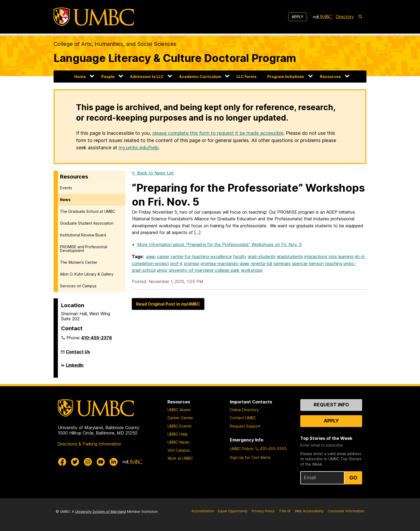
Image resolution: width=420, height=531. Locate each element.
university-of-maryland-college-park (204, 270)
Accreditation (203, 511)
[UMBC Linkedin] (114, 462)
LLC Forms (247, 77)
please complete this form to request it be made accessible (218, 133)
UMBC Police (241, 449)
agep (151, 257)
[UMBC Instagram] (88, 462)
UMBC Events (179, 426)
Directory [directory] (345, 17)
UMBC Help (178, 434)
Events (66, 188)
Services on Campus (78, 286)
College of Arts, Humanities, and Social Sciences (115, 44)
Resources (330, 77)
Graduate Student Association (87, 223)
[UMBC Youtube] (101, 462)
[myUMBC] (322, 17)
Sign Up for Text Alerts (250, 457)
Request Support (245, 426)
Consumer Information (346, 511)
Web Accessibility (309, 511)
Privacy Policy (263, 511)
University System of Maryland (101, 512)
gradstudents (290, 257)
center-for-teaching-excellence (201, 257)
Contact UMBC (243, 418)
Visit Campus (179, 450)
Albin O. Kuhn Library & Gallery (87, 274)
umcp (162, 270)
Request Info (331, 405)
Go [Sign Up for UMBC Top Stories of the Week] (353, 478)
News (65, 200)
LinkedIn (75, 367)
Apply (298, 17)
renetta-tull (261, 263)
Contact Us (78, 352)
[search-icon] (361, 17)
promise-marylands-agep (225, 263)
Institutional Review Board (83, 235)
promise (192, 263)
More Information (219, 244)
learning (346, 257)
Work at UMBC (180, 458)
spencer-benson (308, 263)
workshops (252, 270)
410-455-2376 (97, 338)
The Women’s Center (79, 262)
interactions (316, 257)
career (163, 257)
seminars (282, 263)
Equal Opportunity (233, 511)
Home (80, 77)
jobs (333, 257)
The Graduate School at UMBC (88, 211)
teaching (334, 263)
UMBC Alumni (179, 410)
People (108, 77)
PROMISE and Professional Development (84, 249)
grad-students (262, 257)
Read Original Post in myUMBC (168, 304)
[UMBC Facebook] (62, 462)
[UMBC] (94, 17)
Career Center (180, 418)
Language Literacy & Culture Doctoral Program (175, 58)
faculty (240, 257)
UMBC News (178, 442)
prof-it (177, 263)
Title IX (285, 511)
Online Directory (244, 410)
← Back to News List (153, 173)
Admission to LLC (147, 77)
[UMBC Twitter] (75, 462)
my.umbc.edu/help (139, 148)
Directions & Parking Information (89, 444)
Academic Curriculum (200, 77)
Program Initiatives (286, 77)
